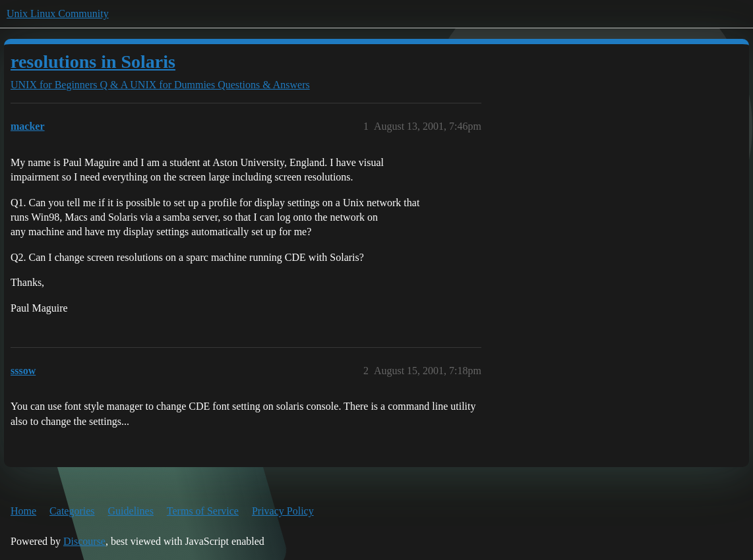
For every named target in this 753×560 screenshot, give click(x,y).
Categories (72, 511)
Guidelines (131, 511)
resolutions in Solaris (93, 62)
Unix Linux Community (58, 14)
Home (23, 511)
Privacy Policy (283, 511)
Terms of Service (203, 511)
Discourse (84, 541)
